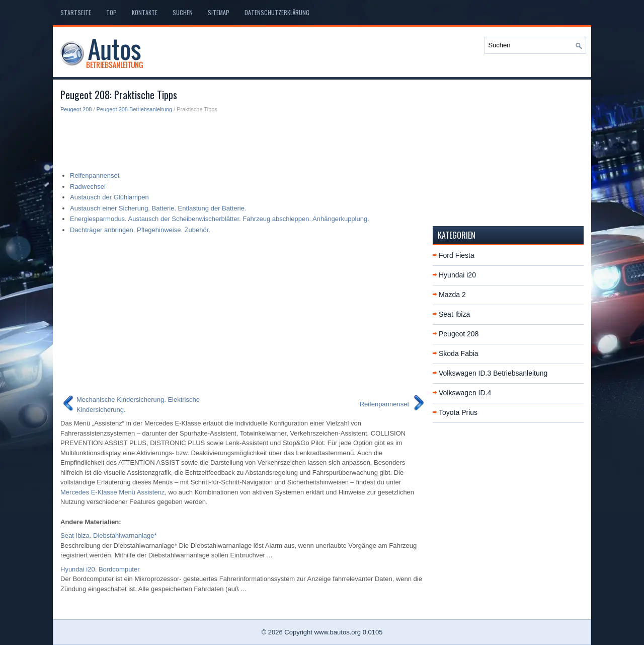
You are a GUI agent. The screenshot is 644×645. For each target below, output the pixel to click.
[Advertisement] (243, 139)
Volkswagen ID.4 (465, 393)
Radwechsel (88, 187)
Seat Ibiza (454, 314)
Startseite (76, 12)
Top (111, 12)
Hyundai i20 (457, 275)
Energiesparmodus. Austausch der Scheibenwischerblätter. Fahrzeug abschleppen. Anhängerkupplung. (220, 219)
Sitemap (219, 12)
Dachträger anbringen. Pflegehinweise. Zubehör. (140, 230)
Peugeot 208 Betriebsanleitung (134, 109)
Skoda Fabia (459, 353)
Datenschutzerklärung (277, 12)
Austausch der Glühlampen (109, 197)
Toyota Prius (458, 412)
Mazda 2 (452, 295)
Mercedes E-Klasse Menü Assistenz (112, 492)
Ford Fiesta (457, 255)
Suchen (183, 12)
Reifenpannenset (95, 175)
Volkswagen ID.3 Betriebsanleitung (493, 373)
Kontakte (145, 12)
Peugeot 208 (76, 109)
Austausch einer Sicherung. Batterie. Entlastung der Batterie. (158, 208)
